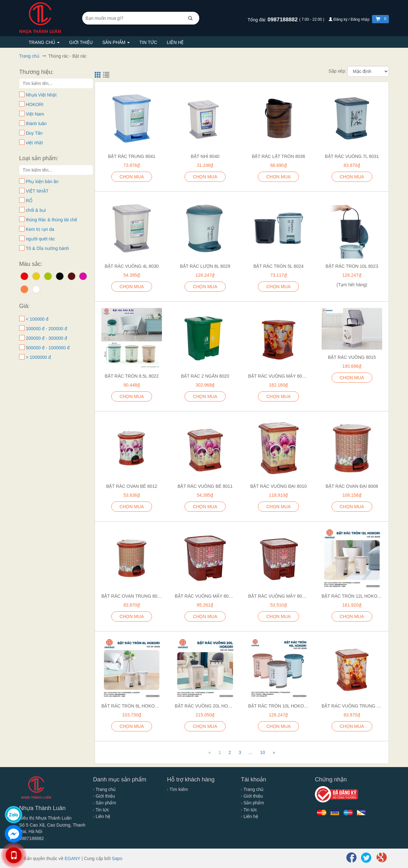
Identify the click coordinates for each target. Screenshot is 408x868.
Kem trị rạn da (40, 229)
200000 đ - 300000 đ (46, 338)
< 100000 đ (37, 319)
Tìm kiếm (177, 789)
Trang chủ (44, 42)
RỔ (29, 201)
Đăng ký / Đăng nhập (350, 19)
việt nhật (34, 143)
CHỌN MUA (278, 287)
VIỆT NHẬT (37, 191)
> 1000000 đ (38, 357)
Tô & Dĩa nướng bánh (47, 248)
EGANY (73, 858)
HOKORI (35, 104)
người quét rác (40, 239)
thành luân (36, 124)
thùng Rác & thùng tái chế (51, 220)
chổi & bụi (36, 210)
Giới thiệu (81, 42)
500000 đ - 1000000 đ (48, 348)
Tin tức (148, 42)
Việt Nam (35, 114)
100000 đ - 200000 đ (46, 329)
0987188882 (283, 20)
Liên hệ (175, 42)
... (251, 752)
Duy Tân (34, 133)
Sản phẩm (116, 42)
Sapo (117, 858)
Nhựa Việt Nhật (41, 95)
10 (263, 752)
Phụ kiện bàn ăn (42, 181)
